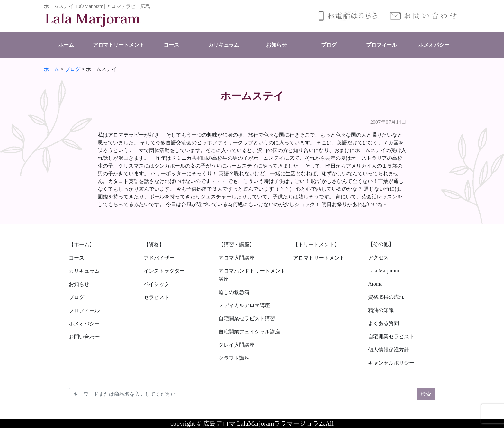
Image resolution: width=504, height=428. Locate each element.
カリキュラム (224, 45)
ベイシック (157, 284)
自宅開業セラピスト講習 (247, 319)
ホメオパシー (434, 45)
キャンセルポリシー (391, 363)
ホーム (66, 45)
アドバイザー (159, 258)
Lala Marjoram (383, 271)
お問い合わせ (84, 337)
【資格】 (154, 245)
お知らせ (276, 45)
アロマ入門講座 (237, 258)
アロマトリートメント (119, 45)
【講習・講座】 (237, 245)
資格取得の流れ (386, 297)
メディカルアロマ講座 (244, 305)
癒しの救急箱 (234, 292)
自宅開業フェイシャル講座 (249, 332)
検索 (426, 394)
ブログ (329, 45)
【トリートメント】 (316, 245)
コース (171, 45)
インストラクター (164, 271)
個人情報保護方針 (389, 350)
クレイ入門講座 (237, 345)
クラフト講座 (234, 358)
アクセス (378, 257)
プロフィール (382, 45)
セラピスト (157, 297)
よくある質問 (383, 323)
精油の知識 (381, 310)
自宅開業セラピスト (391, 337)
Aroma (375, 284)
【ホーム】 (82, 245)
